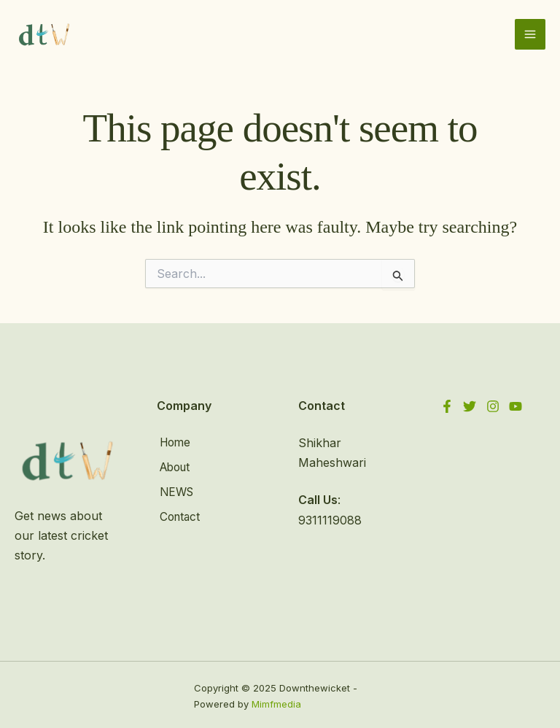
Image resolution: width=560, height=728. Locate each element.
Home (174, 441)
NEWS (175, 488)
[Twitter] (471, 405)
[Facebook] (447, 405)
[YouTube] (519, 405)
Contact (178, 511)
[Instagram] (495, 405)
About (174, 464)
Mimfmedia (276, 702)
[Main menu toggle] (530, 34)
